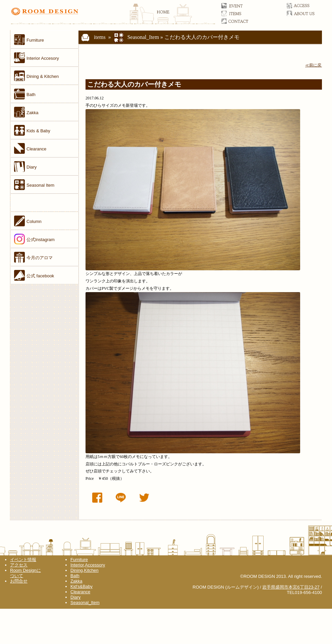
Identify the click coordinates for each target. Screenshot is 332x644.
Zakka (76, 581)
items (93, 37)
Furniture (79, 560)
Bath (75, 576)
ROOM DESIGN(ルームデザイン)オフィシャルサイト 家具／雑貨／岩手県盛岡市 (113, 15)
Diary (75, 597)
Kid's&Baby (81, 586)
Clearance (80, 592)
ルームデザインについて (308, 13)
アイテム (242, 13)
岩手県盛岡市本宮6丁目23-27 (291, 587)
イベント (242, 6)
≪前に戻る (315, 65)
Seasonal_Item (143, 37)
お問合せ (242, 21)
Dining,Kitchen (85, 570)
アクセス (308, 6)
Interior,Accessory (88, 565)
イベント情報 (23, 560)
